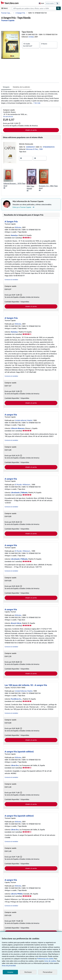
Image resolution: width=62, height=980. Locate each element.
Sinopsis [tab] (6, 87)
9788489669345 (49, 147)
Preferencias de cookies (45, 959)
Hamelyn (14, 235)
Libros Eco (15, 765)
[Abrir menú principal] (5, 8)
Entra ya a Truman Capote (24, 207)
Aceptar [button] (10, 972)
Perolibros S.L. (16, 699)
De (31, 45)
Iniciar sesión (50, 3)
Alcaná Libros (16, 623)
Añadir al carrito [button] (31, 130)
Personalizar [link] (48, 972)
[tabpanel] (30, 97)
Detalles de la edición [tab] (21, 87)
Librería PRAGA (17, 894)
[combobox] (34, 8)
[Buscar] (58, 8)
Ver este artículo (8, 116)
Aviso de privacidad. (9, 965)
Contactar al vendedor (11, 280)
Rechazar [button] (28, 972)
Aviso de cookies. (50, 961)
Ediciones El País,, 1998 (34, 149)
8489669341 (31, 147)
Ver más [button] (37, 103)
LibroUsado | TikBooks (19, 492)
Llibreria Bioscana (18, 428)
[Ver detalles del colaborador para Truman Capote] (8, 20)
